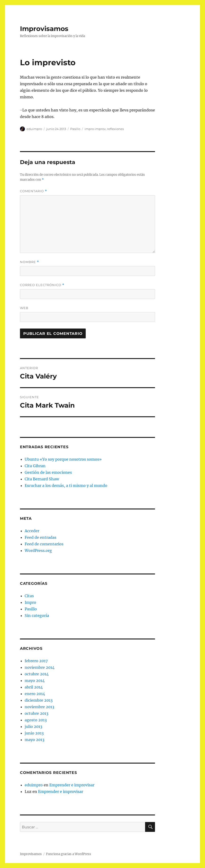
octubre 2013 (37, 713)
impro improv (95, 129)
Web (24, 308)
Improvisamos (44, 29)
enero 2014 (35, 694)
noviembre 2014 (40, 667)
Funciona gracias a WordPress (69, 854)
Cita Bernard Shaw (42, 479)
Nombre (29, 262)
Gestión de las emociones (48, 472)
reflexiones (115, 129)
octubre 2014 (37, 674)
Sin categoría (37, 616)
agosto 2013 (36, 720)
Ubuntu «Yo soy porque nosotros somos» (63, 459)
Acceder (32, 531)
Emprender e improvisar (72, 785)
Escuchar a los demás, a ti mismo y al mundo (66, 486)
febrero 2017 (36, 661)
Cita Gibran (35, 466)
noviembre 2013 (39, 707)
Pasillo (75, 129)
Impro (30, 602)
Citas (29, 596)
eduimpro (34, 129)
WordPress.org (38, 551)
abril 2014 (34, 687)
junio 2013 (34, 733)
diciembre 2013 (39, 700)
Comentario (33, 191)
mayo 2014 (35, 681)
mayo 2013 (35, 740)
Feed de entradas (41, 537)
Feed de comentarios (44, 544)
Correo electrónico (42, 285)
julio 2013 (33, 727)
